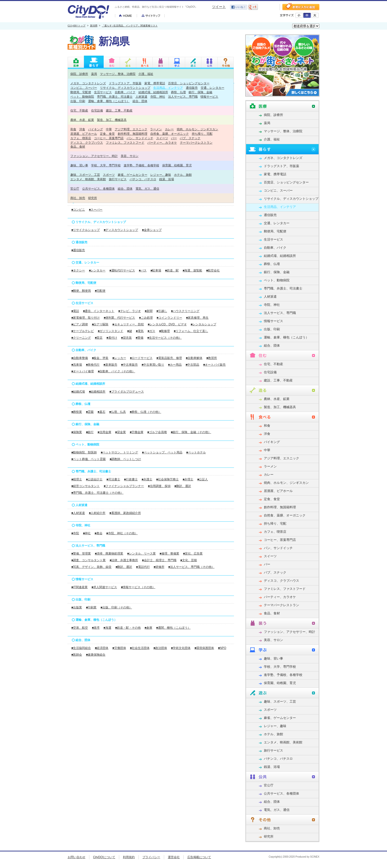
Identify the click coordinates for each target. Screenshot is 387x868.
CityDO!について (104, 857)
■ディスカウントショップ (121, 230)
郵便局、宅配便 (81, 92)
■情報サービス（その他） (138, 587)
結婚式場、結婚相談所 (153, 92)
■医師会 (77, 655)
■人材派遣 (78, 513)
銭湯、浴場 (167, 179)
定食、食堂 (107, 134)
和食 (73, 129)
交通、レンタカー (213, 88)
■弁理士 (188, 479)
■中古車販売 (129, 365)
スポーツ (109, 175)
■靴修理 (164, 331)
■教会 (98, 533)
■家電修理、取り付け (86, 318)
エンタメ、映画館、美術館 (88, 179)
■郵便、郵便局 (81, 291)
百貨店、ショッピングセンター (189, 83)
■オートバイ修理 (83, 371)
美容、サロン (130, 156)
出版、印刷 (78, 101)
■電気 (140, 331)
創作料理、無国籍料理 (133, 134)
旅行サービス (118, 179)
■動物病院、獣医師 (84, 452)
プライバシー (151, 857)
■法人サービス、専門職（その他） (191, 567)
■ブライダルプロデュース (126, 392)
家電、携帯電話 (155, 83)
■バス (143, 270)
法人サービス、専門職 (183, 97)
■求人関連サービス (104, 587)
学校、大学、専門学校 (106, 165)
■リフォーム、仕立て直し (191, 331)
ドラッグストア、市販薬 (125, 83)
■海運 (107, 628)
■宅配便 (100, 291)
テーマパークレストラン (196, 143)
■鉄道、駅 (172, 270)
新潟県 (94, 26)
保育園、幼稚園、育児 (177, 165)
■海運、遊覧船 (192, 270)
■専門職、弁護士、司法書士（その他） (97, 493)
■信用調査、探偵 (159, 486)
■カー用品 (175, 365)
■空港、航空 (80, 628)
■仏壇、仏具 (118, 412)
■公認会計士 (94, 479)
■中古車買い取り (153, 365)
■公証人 (203, 479)
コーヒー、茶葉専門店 (109, 138)
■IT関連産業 (79, 587)
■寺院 (75, 533)
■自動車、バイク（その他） (116, 371)
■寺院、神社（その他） (122, 533)
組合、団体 (140, 101)
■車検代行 (93, 365)
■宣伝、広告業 (193, 554)
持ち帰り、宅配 (202, 134)
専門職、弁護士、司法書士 (115, 97)
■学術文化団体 (181, 648)
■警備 (140, 338)
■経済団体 (102, 648)
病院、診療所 (79, 74)
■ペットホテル (196, 452)
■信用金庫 (104, 432)
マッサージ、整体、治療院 (118, 74)
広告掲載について (199, 857)
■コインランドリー (169, 318)
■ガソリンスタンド (110, 331)
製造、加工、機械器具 (112, 120)
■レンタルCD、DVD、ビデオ (167, 324)
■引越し (162, 311)
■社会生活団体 (140, 648)
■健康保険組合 (96, 655)
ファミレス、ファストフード (125, 143)
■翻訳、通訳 (183, 486)
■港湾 (96, 628)
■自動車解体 (194, 358)
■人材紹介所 (97, 513)
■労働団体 (119, 648)
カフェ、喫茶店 (81, 138)
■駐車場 (156, 270)
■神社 (87, 533)
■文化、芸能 (189, 560)
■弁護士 (147, 479)
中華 (109, 129)
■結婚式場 (78, 392)
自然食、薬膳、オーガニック (170, 134)
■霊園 (90, 412)
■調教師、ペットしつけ (125, 459)
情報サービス (209, 97)
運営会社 (174, 857)
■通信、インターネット (99, 311)
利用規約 (129, 857)
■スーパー (96, 210)
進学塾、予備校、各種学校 (141, 165)
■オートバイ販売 (214, 365)
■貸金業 (121, 432)
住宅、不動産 (79, 110)
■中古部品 (192, 365)
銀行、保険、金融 (200, 92)
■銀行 (90, 432)
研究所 (93, 198)
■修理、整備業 (169, 554)
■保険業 (77, 432)
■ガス (151, 331)
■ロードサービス (141, 358)
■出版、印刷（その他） (116, 607)
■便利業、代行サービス (119, 318)
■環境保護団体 (204, 648)
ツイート (219, 7)
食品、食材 (78, 146)
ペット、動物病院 (82, 97)
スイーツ (162, 138)
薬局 (94, 74)
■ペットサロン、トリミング (119, 452)
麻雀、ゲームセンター (133, 175)
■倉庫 (148, 628)
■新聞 (149, 311)
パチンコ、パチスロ (143, 179)
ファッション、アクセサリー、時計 (94, 156)
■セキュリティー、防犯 (128, 324)
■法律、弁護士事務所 (124, 560)
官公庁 (75, 189)
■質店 (99, 338)
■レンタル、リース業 (141, 554)
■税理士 (77, 479)
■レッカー (119, 358)
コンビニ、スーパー (84, 88)
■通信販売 (78, 250)
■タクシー (78, 270)
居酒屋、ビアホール (84, 134)
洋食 (82, 129)
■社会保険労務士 (167, 479)
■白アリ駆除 (100, 324)
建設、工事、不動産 (119, 110)
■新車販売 (110, 365)
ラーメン (156, 129)
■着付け (112, 338)
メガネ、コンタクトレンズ (88, 83)
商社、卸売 (78, 198)
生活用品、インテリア (168, 88)
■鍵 (129, 331)
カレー (169, 129)
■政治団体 (160, 648)
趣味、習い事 (79, 165)
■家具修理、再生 (197, 318)
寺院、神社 (158, 97)
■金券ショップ (152, 230)
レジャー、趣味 (161, 175)
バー (174, 138)
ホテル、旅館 (183, 175)
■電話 (75, 311)
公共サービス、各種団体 (98, 189)
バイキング (96, 129)
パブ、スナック (190, 138)
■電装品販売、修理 (169, 358)
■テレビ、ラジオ (129, 311)
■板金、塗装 (100, 358)
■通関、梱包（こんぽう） (173, 628)
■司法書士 (113, 479)
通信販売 (192, 88)
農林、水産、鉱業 (82, 120)
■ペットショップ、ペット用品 (162, 452)
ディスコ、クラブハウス (87, 143)
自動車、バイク (125, 92)
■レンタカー (97, 270)
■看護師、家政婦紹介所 (125, 513)
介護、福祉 (146, 74)
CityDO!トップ (77, 26)
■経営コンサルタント (86, 486)
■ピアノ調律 (80, 324)
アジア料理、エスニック (131, 129)
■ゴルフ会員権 (157, 432)
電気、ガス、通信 (147, 189)
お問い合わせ (77, 857)
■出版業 (77, 607)
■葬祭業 (77, 412)
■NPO (222, 648)
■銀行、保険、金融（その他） (191, 432)
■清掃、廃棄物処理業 (109, 554)
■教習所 (212, 358)
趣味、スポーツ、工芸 (85, 175)
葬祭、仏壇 (178, 92)
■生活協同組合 (81, 648)
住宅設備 (97, 110)
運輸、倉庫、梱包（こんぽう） (109, 101)
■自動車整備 (80, 358)
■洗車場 (77, 365)
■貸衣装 (126, 338)
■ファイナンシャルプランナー (124, 486)
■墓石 (101, 412)
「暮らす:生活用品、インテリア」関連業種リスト (130, 26)
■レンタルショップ (203, 324)
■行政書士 (131, 479)
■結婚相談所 (97, 392)
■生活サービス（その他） (164, 338)
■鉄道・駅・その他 (128, 628)
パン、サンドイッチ (140, 138)
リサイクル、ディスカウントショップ (125, 88)
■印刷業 (91, 607)
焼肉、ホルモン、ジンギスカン (197, 129)
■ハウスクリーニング (185, 311)
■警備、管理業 (81, 554)
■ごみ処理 (146, 318)
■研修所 (159, 567)
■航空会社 (213, 270)
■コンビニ (78, 210)
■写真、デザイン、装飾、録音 (91, 567)
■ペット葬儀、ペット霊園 (88, 459)
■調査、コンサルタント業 (88, 560)
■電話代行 (143, 567)
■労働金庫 (137, 432)
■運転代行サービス (122, 270)
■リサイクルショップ (86, 230)
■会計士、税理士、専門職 (159, 560)
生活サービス (103, 92)
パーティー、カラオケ (162, 143)
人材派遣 (141, 97)
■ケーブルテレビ (83, 331)
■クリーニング (81, 338)
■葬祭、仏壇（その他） (145, 412)
